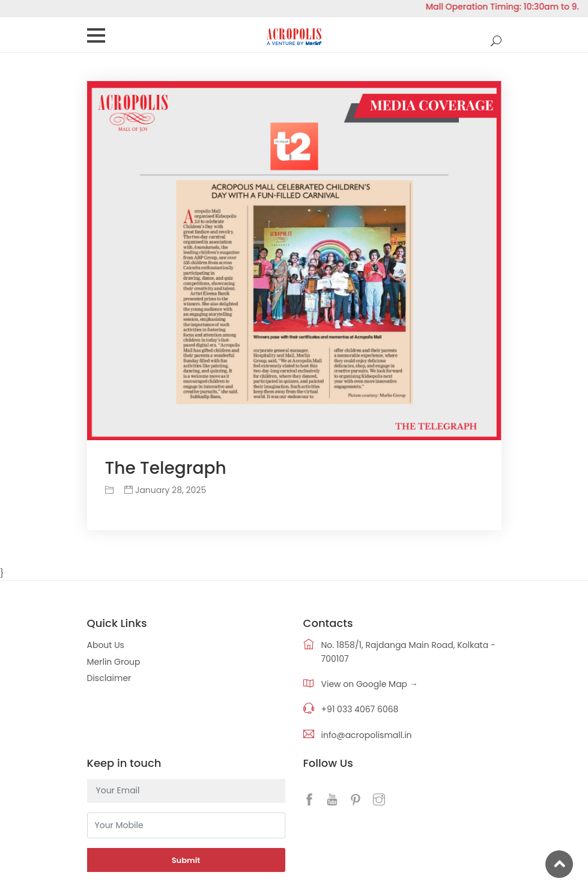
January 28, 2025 (165, 490)
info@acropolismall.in (367, 735)
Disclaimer (109, 678)
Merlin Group (114, 662)
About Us (106, 645)
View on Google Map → (370, 684)
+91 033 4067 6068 (360, 709)
